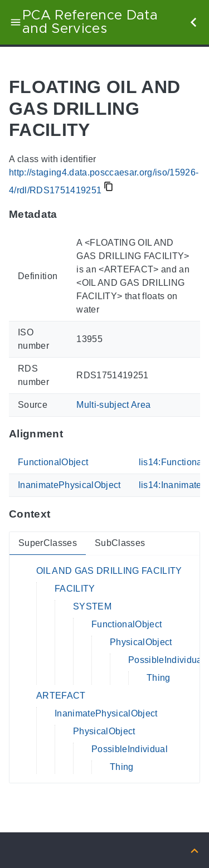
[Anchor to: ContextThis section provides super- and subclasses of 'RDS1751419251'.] (61, 514)
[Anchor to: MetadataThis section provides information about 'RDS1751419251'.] (68, 214)
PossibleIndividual (166, 660)
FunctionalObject (53, 462)
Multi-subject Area (113, 405)
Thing (159, 678)
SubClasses (120, 543)
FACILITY (75, 589)
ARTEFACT (61, 696)
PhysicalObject (141, 642)
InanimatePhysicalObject (69, 485)
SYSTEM (92, 606)
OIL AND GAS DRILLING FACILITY (109, 571)
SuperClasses (48, 543)
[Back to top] (195, 850)
